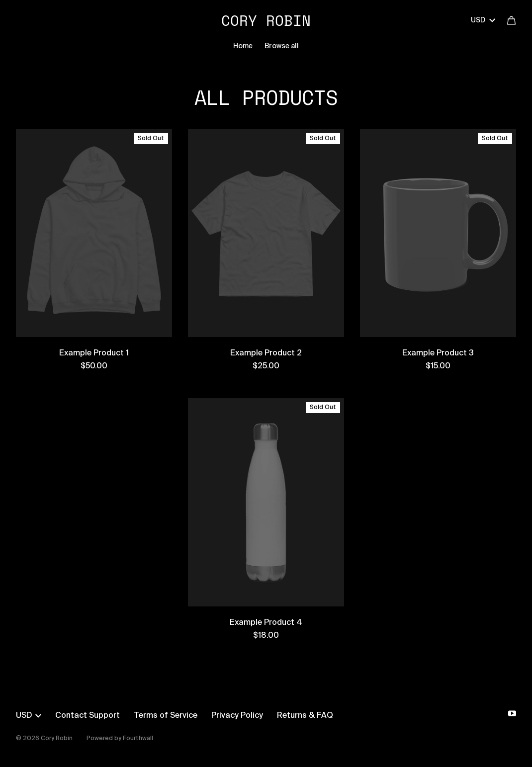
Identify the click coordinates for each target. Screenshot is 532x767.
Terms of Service (166, 716)
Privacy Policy (237, 716)
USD (483, 20)
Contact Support (88, 716)
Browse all (282, 46)
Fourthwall (138, 739)
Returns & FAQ (305, 716)
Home (243, 46)
